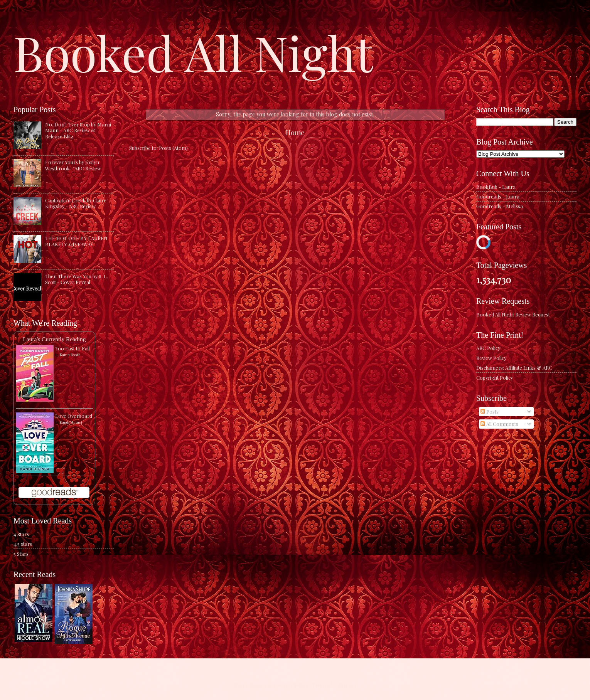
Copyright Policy (495, 378)
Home (295, 132)
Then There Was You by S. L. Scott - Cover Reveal (77, 279)
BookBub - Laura (496, 187)
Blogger (347, 685)
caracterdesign (290, 685)
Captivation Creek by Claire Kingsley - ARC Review (76, 203)
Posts (490, 411)
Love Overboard (74, 416)
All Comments (499, 424)
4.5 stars (23, 544)
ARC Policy (488, 348)
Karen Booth (70, 355)
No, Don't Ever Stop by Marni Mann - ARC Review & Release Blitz (78, 130)
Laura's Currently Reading (54, 339)
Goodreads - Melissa (500, 206)
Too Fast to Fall (72, 348)
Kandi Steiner (71, 422)
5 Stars (21, 554)
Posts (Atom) (173, 148)
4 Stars (21, 534)
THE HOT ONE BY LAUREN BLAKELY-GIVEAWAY (76, 241)
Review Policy (491, 358)
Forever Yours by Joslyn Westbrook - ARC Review (73, 165)
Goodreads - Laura (498, 196)
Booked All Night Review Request (513, 314)
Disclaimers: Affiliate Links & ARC (514, 368)
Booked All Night (193, 52)
